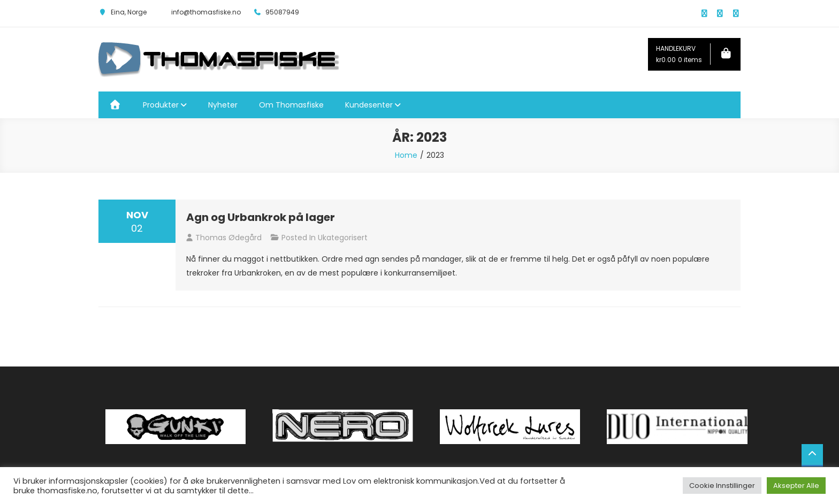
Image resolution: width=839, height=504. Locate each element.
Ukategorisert (343, 238)
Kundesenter (369, 105)
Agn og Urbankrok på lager (261, 217)
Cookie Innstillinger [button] (722, 486)
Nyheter (223, 105)
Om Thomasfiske (291, 105)
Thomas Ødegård (228, 238)
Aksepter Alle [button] (796, 486)
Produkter (161, 105)
